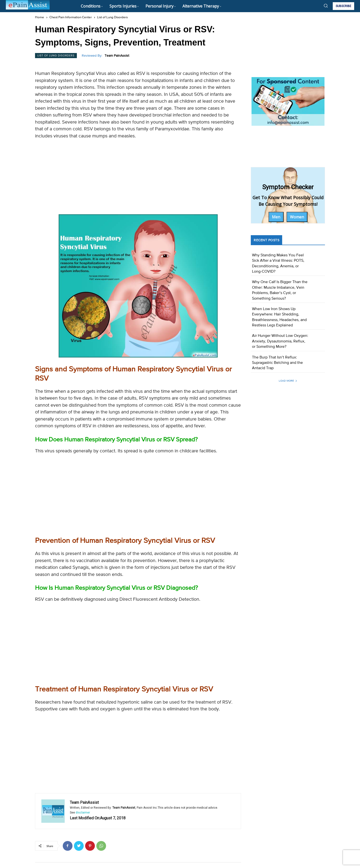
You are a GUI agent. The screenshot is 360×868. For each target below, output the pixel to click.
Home (40, 17)
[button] (326, 6)
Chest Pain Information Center (71, 17)
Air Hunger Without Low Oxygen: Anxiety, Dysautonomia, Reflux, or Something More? (280, 341)
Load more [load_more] (288, 381)
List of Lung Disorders (112, 17)
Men (276, 217)
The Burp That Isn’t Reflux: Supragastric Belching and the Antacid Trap (277, 363)
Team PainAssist (117, 56)
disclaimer (83, 813)
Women (297, 217)
